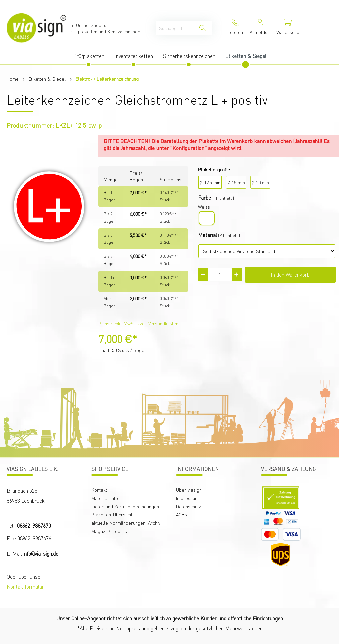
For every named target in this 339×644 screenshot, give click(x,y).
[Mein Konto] (260, 28)
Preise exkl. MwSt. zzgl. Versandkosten (138, 323)
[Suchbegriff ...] (175, 28)
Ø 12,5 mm (210, 182)
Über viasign (189, 490)
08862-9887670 (34, 526)
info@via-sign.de (41, 553)
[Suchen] (202, 28)
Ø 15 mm (236, 182)
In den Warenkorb (290, 274)
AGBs (182, 514)
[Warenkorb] (288, 28)
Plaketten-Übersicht (112, 514)
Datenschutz (189, 506)
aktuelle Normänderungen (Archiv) (126, 523)
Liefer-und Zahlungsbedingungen (125, 506)
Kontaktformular (25, 587)
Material (207, 235)
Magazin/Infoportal (111, 531)
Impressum (187, 498)
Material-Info (105, 498)
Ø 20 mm (260, 182)
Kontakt (99, 490)
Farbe (204, 198)
